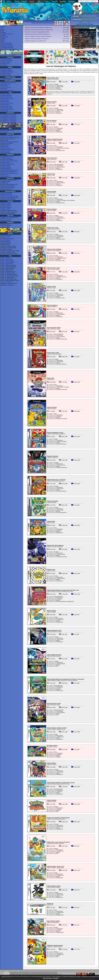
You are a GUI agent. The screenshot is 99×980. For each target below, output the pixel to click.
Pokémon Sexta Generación (8, 55)
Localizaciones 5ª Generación (9, 116)
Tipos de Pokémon (6, 87)
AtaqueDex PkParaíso (7, 70)
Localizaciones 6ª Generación (9, 115)
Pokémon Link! (51, 570)
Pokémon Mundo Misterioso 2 (9, 172)
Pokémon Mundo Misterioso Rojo (10, 198)
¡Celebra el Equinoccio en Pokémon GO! (36, 41)
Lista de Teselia (5, 105)
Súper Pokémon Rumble (53, 921)
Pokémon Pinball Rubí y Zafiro (55, 433)
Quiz (39, 1)
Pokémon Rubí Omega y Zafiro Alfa (10, 137)
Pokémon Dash (5, 176)
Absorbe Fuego (34, 60)
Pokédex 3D (4, 146)
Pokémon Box (51, 378)
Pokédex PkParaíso (6, 69)
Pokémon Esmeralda (7, 193)
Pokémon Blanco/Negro (7, 159)
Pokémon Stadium (52, 209)
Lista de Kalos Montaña (7, 109)
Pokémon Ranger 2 (6, 167)
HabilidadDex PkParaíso (7, 72)
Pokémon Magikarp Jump (8, 130)
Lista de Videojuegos (7, 95)
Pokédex (55, 1)
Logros (3, 40)
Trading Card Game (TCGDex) (86, 61)
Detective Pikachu (6, 153)
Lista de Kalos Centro (7, 106)
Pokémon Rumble (52, 800)
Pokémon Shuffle (6, 148)
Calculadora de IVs (6, 84)
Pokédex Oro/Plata (6, 73)
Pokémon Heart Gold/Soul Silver (9, 161)
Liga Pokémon (77, 43)
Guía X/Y (32, 1)
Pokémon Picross (6, 151)
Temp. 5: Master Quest (7, 264)
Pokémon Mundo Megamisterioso (10, 142)
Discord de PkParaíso (7, 45)
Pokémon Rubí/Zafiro (7, 194)
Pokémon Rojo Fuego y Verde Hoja (56, 480)
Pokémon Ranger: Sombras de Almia (57, 728)
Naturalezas (4, 89)
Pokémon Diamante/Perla (8, 164)
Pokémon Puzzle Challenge (54, 249)
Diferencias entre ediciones (80, 39)
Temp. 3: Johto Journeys (8, 261)
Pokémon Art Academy (7, 143)
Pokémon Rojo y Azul (53, 78)
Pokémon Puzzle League (53, 268)
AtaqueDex (63, 1)
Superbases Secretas (78, 48)
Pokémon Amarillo (52, 102)
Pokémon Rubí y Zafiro (53, 353)
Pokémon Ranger (6, 166)
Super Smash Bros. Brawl (8, 188)
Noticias (9, 1)
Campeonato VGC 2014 (7, 90)
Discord (17, 1)
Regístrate (79, 24)
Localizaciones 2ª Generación (9, 121)
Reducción (34, 62)
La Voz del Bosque (6, 240)
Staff (3, 31)
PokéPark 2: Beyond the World (9, 180)
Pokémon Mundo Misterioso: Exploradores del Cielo (61, 783)
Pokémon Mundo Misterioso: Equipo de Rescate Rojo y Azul (63, 590)
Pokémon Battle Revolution (8, 186)
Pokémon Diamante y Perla (54, 630)
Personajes (76, 45)
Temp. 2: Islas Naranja (7, 259)
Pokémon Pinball (6, 209)
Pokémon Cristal (6, 203)
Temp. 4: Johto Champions (8, 262)
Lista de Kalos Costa (7, 108)
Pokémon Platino (6, 162)
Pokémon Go (5, 132)
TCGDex (47, 1)
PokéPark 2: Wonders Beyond (55, 945)
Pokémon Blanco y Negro (54, 886)
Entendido (56, 978)
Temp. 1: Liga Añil (6, 258)
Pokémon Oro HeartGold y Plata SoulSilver (58, 818)
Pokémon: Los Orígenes (7, 285)
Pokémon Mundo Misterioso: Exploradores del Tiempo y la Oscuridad (65, 679)
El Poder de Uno (6, 237)
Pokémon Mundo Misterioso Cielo (10, 170)
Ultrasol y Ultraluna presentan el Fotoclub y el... (38, 39)
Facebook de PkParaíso (7, 46)
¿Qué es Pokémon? (6, 59)
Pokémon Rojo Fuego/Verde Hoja (10, 196)
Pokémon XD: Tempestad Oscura (10, 217)
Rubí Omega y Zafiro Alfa (86, 53)
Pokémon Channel (52, 407)
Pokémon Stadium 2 (52, 305)
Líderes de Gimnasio (78, 41)
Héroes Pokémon (6, 242)
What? (97, 979)
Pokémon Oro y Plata (53, 228)
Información (76, 32)
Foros (3, 28)
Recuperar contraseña (88, 24)
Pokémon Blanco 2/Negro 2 (8, 156)
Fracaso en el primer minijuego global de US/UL (38, 32)
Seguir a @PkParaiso (6, 18)
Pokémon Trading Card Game (55, 139)
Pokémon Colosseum (7, 219)
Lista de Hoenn (5, 100)
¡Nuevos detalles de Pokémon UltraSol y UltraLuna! (39, 36)
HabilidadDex (72, 1)
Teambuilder (4, 86)
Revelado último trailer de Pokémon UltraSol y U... (38, 34)
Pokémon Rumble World (7, 149)
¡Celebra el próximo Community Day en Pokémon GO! (39, 30)
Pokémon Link (5, 175)
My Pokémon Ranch (52, 746)
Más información (47, 978)
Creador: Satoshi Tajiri (7, 60)
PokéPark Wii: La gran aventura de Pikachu (58, 842)
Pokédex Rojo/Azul (6, 75)
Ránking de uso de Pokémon (9, 82)
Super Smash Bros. (52, 158)
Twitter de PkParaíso (7, 43)
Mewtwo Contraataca (7, 235)
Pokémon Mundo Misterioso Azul (10, 173)
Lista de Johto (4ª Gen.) (7, 103)
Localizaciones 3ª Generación (9, 119)
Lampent (34, 58)
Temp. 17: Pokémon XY (7, 282)
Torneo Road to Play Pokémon (9, 49)
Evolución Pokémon (6, 62)
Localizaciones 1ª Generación (9, 122)
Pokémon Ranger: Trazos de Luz (56, 866)
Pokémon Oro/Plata (6, 204)
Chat (3, 29)
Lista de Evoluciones (7, 97)
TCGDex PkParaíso (6, 79)
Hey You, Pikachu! (52, 121)
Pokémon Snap (51, 174)
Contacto (4, 35)
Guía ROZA (25, 1)
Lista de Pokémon (6, 94)
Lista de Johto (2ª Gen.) (7, 99)
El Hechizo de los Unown (8, 239)
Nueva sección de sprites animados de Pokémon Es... (39, 27)
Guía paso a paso (78, 34)
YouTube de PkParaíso (7, 48)
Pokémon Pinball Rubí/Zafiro (9, 199)
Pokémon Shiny (5, 64)
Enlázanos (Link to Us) (7, 34)
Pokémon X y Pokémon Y (8, 136)
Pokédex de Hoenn (78, 37)
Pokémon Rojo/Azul (6, 207)
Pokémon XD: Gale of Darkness (55, 545)
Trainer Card (5, 37)
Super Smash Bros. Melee (54, 328)
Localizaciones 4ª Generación (9, 118)
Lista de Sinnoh (5, 102)
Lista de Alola (5, 111)
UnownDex (4, 65)
